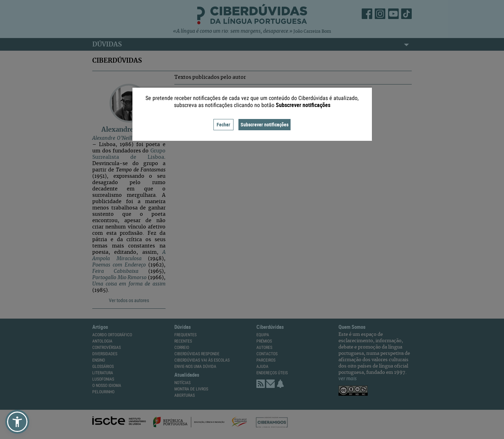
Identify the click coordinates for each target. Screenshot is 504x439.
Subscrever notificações (265, 124)
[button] (17, 422)
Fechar (223, 124)
